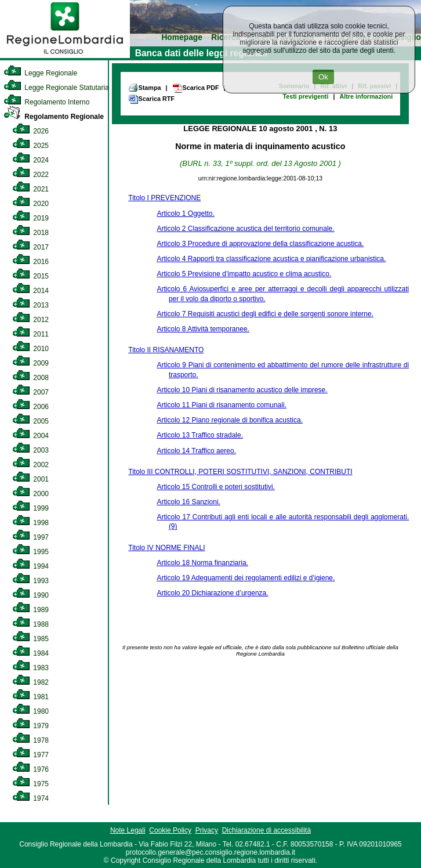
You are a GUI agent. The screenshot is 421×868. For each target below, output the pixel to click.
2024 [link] (30, 160)
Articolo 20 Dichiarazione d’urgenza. (212, 593)
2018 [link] (30, 233)
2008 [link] (30, 378)
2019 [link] (30, 218)
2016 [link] (30, 262)
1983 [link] (30, 668)
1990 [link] (30, 595)
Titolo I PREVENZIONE (164, 198)
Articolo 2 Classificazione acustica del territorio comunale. (245, 229)
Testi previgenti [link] (305, 96)
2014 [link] (30, 291)
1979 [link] (30, 726)
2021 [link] (30, 189)
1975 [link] (30, 784)
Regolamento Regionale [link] (54, 117)
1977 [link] (30, 755)
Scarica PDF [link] (196, 88)
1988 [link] (30, 624)
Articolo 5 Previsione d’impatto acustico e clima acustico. (244, 274)
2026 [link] (30, 131)
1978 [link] (30, 740)
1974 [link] (30, 798)
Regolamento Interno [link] (46, 102)
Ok (323, 77)
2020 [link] (30, 204)
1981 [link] (30, 697)
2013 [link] (30, 305)
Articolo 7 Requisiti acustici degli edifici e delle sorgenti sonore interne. (265, 314)
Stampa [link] (145, 88)
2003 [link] (30, 450)
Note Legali (128, 830)
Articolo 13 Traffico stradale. (200, 435)
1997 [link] (30, 537)
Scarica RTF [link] (151, 99)
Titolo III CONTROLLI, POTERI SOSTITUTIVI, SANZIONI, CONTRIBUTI (240, 472)
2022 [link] (30, 175)
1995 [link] (30, 552)
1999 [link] (30, 508)
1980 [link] (30, 711)
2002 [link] (30, 465)
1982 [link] (30, 682)
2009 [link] (30, 363)
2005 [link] (30, 421)
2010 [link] (30, 349)
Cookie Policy (170, 830)
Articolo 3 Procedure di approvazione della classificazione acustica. (260, 244)
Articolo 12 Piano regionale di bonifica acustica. (229, 420)
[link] (65, 56)
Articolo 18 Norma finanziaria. (202, 563)
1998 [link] (30, 523)
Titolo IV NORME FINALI (166, 548)
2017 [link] (30, 247)
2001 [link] (30, 479)
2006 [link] (30, 407)
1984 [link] (30, 653)
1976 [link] (30, 769)
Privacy (207, 830)
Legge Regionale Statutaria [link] (56, 88)
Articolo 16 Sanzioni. (188, 502)
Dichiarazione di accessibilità (266, 830)
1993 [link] (30, 581)
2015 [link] (30, 276)
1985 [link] (30, 639)
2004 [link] (30, 436)
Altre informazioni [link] (366, 96)
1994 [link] (30, 566)
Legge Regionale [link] (40, 73)
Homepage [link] (182, 37)
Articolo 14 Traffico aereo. (196, 451)
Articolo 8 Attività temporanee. (203, 329)
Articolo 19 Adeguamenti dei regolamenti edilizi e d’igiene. (246, 578)
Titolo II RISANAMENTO (166, 350)
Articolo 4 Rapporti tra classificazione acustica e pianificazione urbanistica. (271, 259)
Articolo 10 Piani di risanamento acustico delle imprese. (242, 390)
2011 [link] (30, 334)
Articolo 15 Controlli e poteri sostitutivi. (215, 487)
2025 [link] (30, 146)
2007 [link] (30, 392)
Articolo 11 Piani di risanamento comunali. (221, 405)
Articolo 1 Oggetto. (185, 214)
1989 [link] (30, 610)
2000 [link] (30, 494)
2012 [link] (30, 320)
